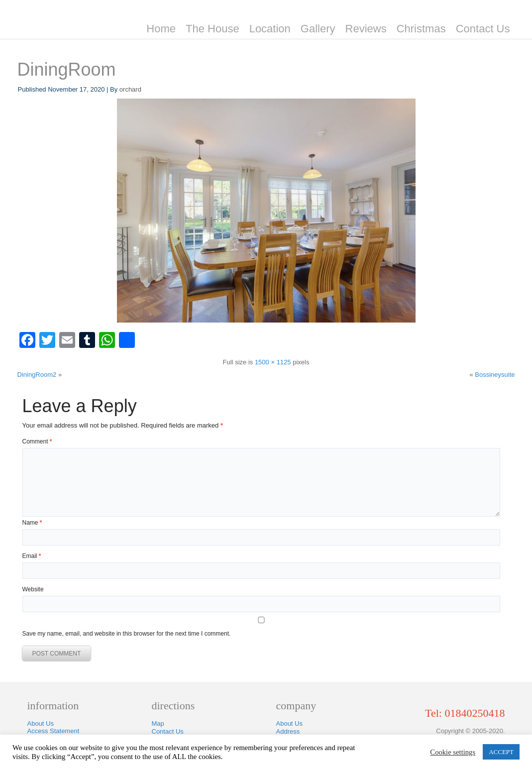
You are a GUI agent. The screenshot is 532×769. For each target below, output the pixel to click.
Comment (37, 441)
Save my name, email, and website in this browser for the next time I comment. (127, 634)
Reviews (366, 29)
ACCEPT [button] (501, 752)
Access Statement (53, 731)
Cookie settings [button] (453, 752)
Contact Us (483, 29)
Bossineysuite (495, 375)
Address (288, 731)
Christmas (421, 29)
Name (32, 523)
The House (213, 29)
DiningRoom (67, 69)
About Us (41, 723)
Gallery (318, 29)
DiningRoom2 (37, 375)
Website (33, 589)
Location (270, 29)
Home (161, 29)
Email (32, 556)
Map (158, 723)
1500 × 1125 (273, 362)
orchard (130, 89)
